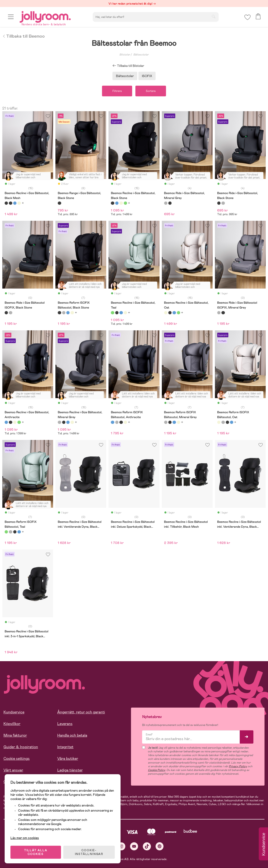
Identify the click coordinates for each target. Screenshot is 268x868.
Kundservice (14, 712)
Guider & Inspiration (21, 747)
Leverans (65, 724)
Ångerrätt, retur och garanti (81, 712)
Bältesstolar (141, 55)
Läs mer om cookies (25, 838)
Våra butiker (68, 759)
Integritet (65, 747)
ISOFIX (147, 76)
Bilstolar (125, 55)
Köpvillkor (12, 724)
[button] (11, 17)
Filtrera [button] (117, 91)
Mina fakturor (15, 735)
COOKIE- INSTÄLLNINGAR (89, 852)
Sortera (151, 91)
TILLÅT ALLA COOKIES (36, 852)
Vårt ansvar (13, 770)
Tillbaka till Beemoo (24, 36)
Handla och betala (72, 735)
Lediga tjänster (70, 770)
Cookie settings (17, 759)
